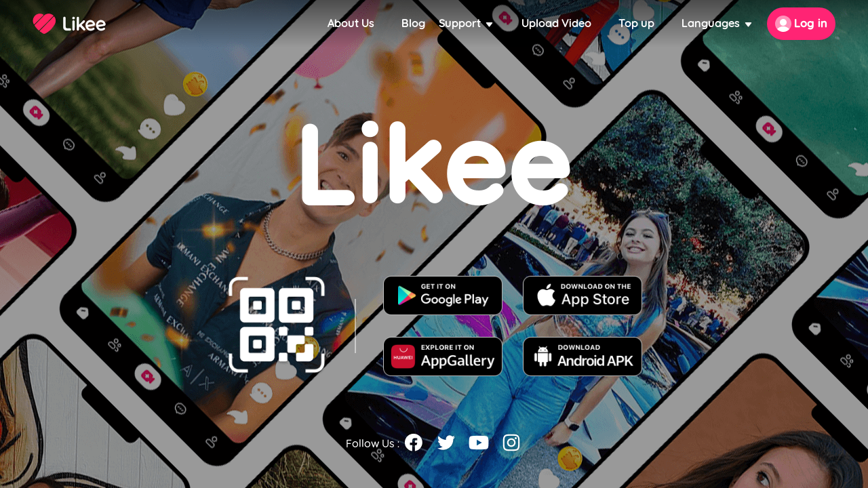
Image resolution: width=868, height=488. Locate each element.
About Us (351, 23)
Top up (636, 23)
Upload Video (556, 23)
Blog (413, 23)
